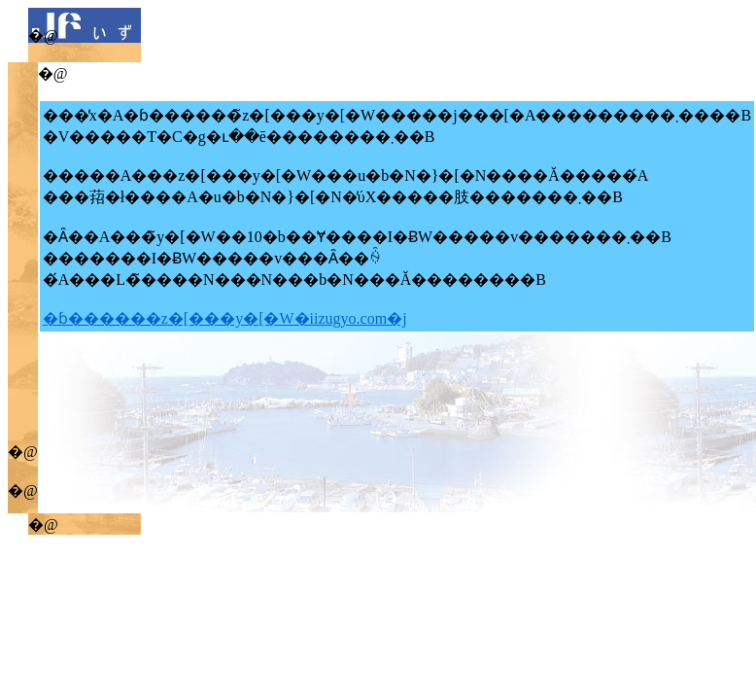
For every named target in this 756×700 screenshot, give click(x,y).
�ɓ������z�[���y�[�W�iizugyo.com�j (225, 318)
